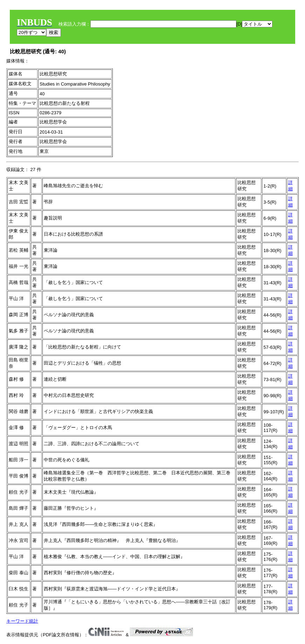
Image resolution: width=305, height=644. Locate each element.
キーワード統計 (22, 621)
